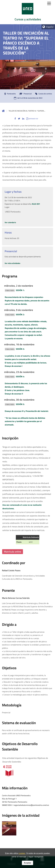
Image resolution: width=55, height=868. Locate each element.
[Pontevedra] (9, 94)
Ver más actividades (12, 263)
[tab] (27, 12)
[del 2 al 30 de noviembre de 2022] (28, 98)
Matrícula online (13, 552)
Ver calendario (10, 222)
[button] (15, 119)
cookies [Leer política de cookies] (22, 854)
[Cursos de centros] (43, 94)
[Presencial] (25, 94)
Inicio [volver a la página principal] (3, 111)
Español (50, 27)
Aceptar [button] (27, 863)
